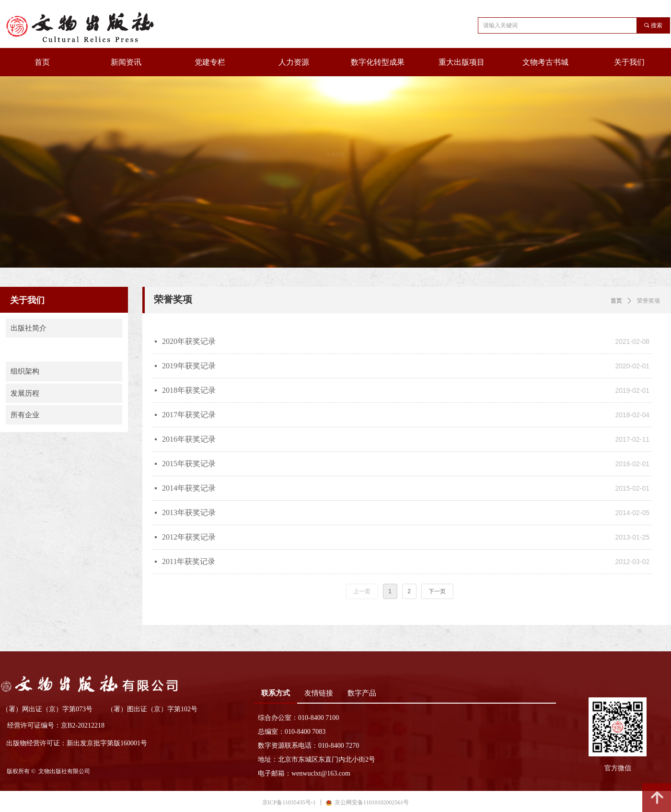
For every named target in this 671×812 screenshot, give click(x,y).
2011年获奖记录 (189, 561)
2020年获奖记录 (189, 341)
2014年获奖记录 (189, 488)
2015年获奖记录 (189, 464)
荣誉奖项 (648, 301)
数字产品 (362, 693)
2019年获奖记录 (189, 366)
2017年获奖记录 (189, 415)
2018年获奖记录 (189, 390)
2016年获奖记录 (189, 439)
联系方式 (276, 693)
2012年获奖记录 (189, 537)
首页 (616, 301)
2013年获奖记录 (189, 512)
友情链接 (319, 693)
